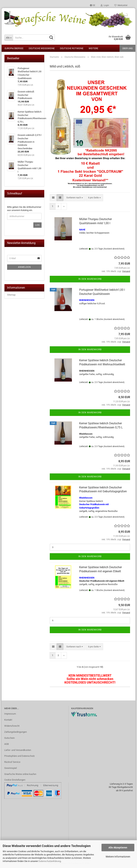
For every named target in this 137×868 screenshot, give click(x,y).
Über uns (127, 48)
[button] (93, 5)
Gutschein (9, 738)
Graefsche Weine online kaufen (20, 774)
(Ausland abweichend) (114, 249)
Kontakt (8, 720)
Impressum (10, 714)
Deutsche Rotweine (72, 48)
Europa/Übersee (14, 48)
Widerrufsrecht (12, 726)
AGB (7, 744)
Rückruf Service (12, 762)
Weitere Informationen (118, 857)
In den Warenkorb (90, 279)
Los (37, 225)
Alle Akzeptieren (118, 848)
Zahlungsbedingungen (16, 732)
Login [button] (105, 5)
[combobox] (75, 198)
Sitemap (11, 295)
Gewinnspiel (11, 768)
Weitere (93, 48)
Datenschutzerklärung (50, 861)
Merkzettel (121, 5)
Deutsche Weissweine (42, 48)
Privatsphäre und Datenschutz (19, 756)
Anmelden (24, 267)
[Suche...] (9, 38)
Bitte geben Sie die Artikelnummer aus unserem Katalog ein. (24, 209)
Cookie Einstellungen (15, 780)
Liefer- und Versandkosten (18, 750)
